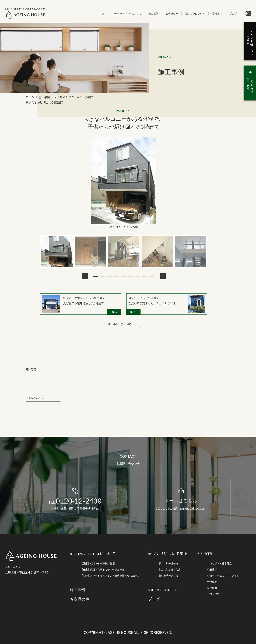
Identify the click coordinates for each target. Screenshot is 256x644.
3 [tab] (110, 276)
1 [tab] (96, 276)
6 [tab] (131, 276)
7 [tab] (138, 276)
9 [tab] (152, 276)
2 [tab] (103, 276)
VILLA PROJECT (162, 590)
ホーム (30, 97)
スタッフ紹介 (215, 594)
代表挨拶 (212, 569)
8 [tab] (145, 276)
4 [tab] (117, 276)
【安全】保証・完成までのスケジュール (102, 569)
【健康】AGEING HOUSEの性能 (98, 563)
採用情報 (212, 588)
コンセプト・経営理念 (219, 563)
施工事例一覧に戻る (120, 324)
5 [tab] (124, 276)
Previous (85, 276)
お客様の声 (172, 13)
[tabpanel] (57, 251)
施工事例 (153, 13)
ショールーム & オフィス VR (223, 576)
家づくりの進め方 (168, 563)
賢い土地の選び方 (168, 576)
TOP (103, 13)
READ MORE (35, 398)
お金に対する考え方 (170, 569)
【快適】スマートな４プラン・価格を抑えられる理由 (110, 576)
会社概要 (212, 582)
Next (163, 276)
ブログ (233, 13)
